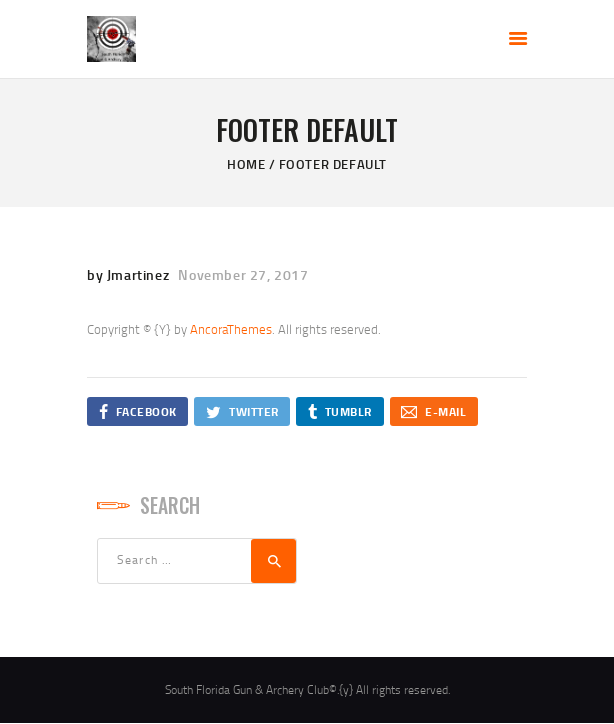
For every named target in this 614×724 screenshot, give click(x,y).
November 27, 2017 (243, 274)
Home (246, 164)
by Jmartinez (130, 274)
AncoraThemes (231, 329)
